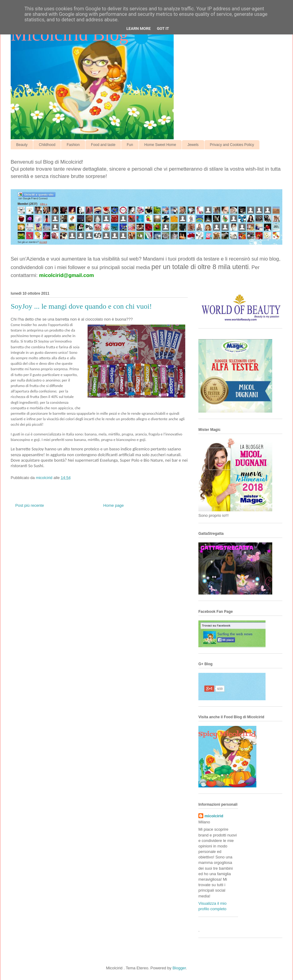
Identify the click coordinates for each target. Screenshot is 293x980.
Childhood (47, 145)
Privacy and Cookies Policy (232, 145)
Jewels (193, 145)
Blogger (179, 968)
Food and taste (103, 145)
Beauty (22, 145)
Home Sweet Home (160, 145)
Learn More (139, 28)
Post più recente (30, 505)
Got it (163, 28)
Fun (130, 145)
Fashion (73, 145)
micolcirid (214, 816)
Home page (113, 505)
